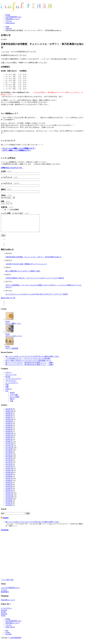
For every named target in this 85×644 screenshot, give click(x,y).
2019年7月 (9, 427)
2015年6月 (9, 509)
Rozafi (8, 325)
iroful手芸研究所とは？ (14, 17)
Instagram (4, 617)
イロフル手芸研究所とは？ (10, 591)
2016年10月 (9, 476)
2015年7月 (9, 507)
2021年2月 (9, 413)
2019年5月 (9, 431)
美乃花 (8, 380)
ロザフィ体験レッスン (13, 327)
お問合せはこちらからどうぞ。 (12, 168)
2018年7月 (9, 441)
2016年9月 (9, 478)
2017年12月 (9, 447)
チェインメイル (11, 378)
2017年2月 (9, 468)
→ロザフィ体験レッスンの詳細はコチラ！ (16, 150)
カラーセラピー (11, 384)
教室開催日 (5, 596)
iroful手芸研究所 (15, 641)
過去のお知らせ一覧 (8, 302)
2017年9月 (9, 454)
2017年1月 (9, 470)
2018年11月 (9, 439)
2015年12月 (9, 496)
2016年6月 (9, 484)
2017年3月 (9, 466)
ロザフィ (9, 376)
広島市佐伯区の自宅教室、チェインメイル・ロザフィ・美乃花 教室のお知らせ (33, 261)
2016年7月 (9, 482)
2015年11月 (9, 499)
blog (7, 395)
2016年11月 (9, 474)
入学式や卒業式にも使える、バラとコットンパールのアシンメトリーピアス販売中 (35, 282)
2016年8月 (9, 480)
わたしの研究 (15, 401)
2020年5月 (9, 417)
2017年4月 (9, 464)
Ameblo (3, 616)
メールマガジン (6, 612)
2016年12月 (9, 472)
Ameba (6, 521)
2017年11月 (9, 449)
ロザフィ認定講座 (12, 352)
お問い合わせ (10, 23)
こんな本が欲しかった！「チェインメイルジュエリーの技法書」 (28, 362)
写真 (7, 389)
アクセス (9, 21)
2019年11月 (9, 423)
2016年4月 (9, 488)
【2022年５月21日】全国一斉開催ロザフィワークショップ (26, 268)
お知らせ (9, 393)
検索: (3, 517)
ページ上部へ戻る (7, 583)
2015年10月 (9, 501)
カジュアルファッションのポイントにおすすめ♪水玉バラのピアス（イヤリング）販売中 (37, 298)
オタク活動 (14, 399)
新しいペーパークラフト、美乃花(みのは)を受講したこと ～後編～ (30, 366)
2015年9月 (9, 503)
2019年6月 (9, 429)
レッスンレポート (12, 386)
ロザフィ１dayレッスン (14, 339)
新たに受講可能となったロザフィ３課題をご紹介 (23, 275)
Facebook (5, 534)
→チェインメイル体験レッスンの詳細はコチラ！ (18, 148)
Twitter (3, 619)
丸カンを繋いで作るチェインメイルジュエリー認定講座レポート (28, 364)
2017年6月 (9, 460)
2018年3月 (9, 443)
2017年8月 (9, 456)
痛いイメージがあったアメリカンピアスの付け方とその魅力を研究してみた (32, 360)
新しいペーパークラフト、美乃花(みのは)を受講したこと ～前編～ (30, 368)
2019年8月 (9, 425)
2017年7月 (9, 458)
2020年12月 (9, 415)
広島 (12, 405)
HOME (8, 15)
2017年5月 (9, 462)
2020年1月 (9, 421)
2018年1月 (9, 445)
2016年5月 (9, 486)
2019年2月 (9, 435)
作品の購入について (13, 19)
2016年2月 (9, 492)
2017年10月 (9, 452)
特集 (7, 391)
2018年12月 (9, 437)
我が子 (12, 403)
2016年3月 (9, 490)
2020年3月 (9, 419)
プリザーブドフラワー (13, 382)
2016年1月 (9, 494)
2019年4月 (9, 433)
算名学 (12, 396)
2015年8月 (9, 505)
